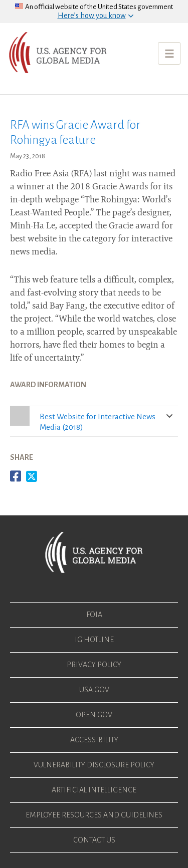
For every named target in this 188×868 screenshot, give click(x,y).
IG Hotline (94, 640)
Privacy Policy (94, 665)
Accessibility (94, 740)
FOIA (94, 615)
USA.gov (94, 690)
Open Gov (94, 715)
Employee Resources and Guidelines (94, 815)
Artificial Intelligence (94, 790)
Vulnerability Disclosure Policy (94, 765)
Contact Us (94, 840)
